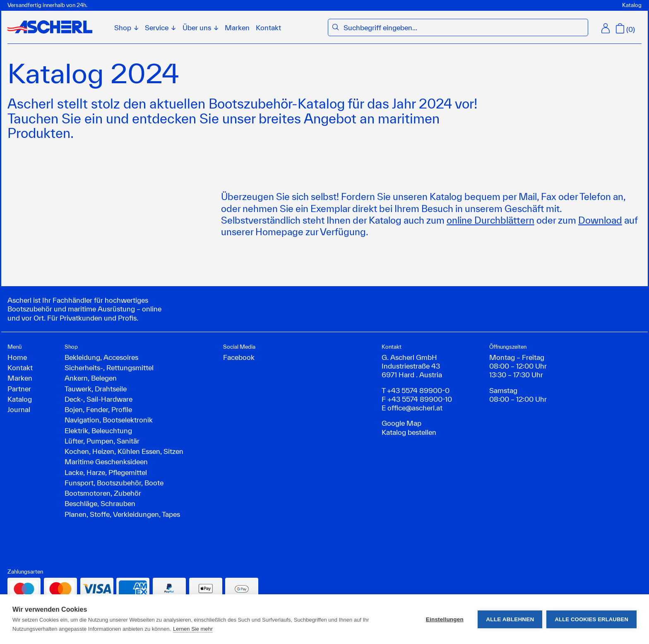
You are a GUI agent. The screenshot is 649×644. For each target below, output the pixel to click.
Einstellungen (445, 619)
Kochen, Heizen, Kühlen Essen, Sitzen (124, 451)
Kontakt (268, 28)
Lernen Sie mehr (193, 629)
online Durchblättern (490, 220)
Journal (19, 409)
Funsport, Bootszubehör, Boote (114, 483)
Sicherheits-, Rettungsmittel (109, 368)
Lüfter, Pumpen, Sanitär (102, 441)
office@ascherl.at (415, 408)
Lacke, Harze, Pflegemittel (106, 472)
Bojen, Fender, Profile (98, 409)
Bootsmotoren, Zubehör (103, 493)
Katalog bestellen (409, 432)
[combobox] (463, 28)
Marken (237, 28)
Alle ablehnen (510, 619)
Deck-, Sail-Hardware (99, 399)
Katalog (632, 5)
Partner (19, 389)
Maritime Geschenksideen (106, 462)
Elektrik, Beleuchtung (98, 431)
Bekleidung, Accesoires (101, 357)
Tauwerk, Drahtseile (96, 389)
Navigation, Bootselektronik (109, 420)
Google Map (401, 423)
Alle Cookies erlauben (591, 619)
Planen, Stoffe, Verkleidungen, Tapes (122, 514)
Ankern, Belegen (91, 378)
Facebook (239, 357)
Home (17, 357)
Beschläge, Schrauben (100, 503)
